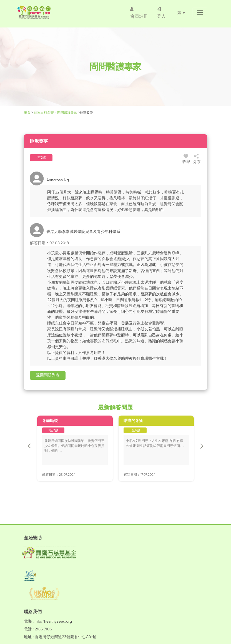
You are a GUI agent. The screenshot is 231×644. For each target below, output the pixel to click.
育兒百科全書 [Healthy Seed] (44, 112)
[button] (200, 12)
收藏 (187, 160)
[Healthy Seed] (50, 12)
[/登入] (161, 12)
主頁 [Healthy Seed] (28, 112)
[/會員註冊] (139, 12)
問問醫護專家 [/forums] (67, 112)
